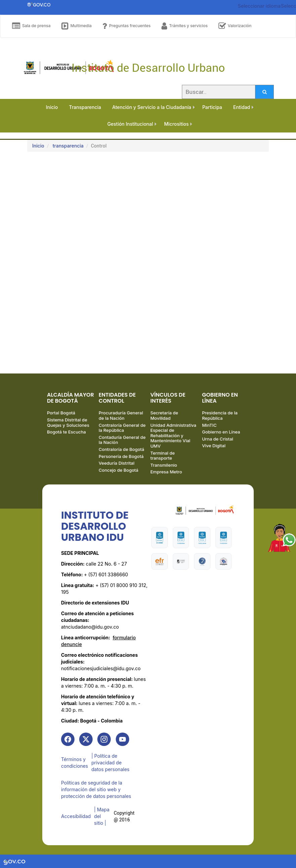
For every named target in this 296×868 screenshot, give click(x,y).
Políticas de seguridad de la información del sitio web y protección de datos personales (96, 789)
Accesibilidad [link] (76, 816)
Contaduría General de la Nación (122, 440)
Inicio (38, 146)
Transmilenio (164, 465)
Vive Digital (214, 446)
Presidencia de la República (220, 415)
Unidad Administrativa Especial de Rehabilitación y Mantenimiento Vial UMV (173, 436)
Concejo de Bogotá (118, 470)
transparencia (68, 146)
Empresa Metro (166, 472)
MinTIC (209, 425)
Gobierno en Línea (221, 432)
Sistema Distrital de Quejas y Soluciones (68, 422)
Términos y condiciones (75, 763)
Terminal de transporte (163, 456)
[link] (68, 739)
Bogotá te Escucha (66, 432)
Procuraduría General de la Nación (121, 415)
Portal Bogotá (61, 413)
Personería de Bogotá (121, 456)
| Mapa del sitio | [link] (102, 816)
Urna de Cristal (218, 439)
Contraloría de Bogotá (121, 449)
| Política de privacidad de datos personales (110, 763)
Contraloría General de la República (122, 428)
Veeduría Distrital (117, 463)
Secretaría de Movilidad (164, 415)
